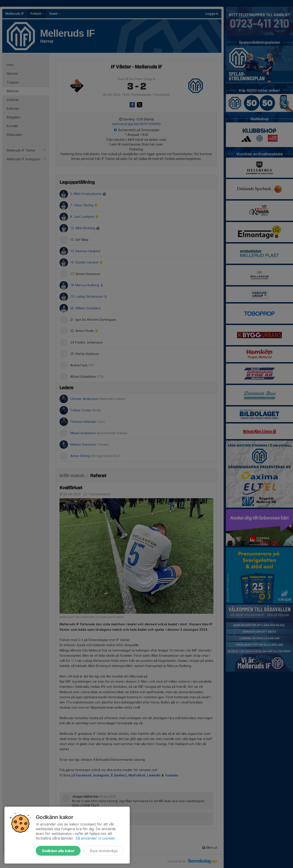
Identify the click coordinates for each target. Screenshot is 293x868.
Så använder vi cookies (95, 838)
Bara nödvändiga (104, 851)
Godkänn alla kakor (58, 851)
